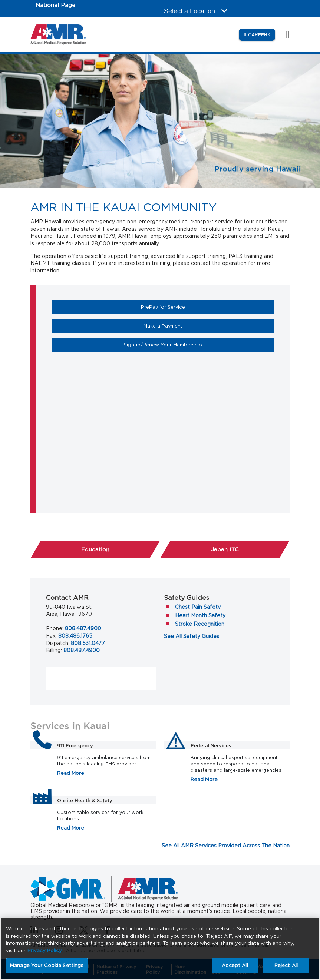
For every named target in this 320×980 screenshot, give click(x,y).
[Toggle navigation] (284, 35)
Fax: (51, 636)
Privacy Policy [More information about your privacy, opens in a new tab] (45, 951)
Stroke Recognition (200, 624)
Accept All (235, 965)
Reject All (286, 965)
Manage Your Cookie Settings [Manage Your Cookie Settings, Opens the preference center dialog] (47, 965)
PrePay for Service (188, 307)
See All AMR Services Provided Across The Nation (226, 846)
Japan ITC (225, 549)
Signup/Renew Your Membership (188, 345)
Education (121, 549)
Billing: (54, 650)
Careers (262, 34)
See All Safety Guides (192, 636)
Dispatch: (58, 643)
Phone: (55, 628)
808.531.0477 (88, 643)
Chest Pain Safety (198, 607)
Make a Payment (188, 326)
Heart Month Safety (200, 615)
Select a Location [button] (196, 11)
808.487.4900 (83, 628)
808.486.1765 (75, 636)
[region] (160, 949)
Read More (71, 773)
